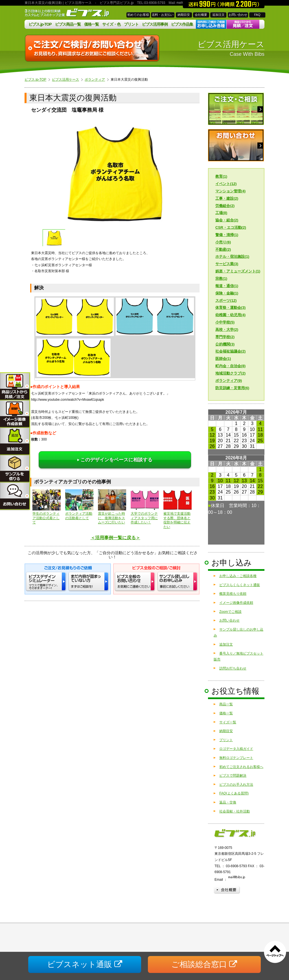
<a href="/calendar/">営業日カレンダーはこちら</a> (236, 477)
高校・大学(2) (227, 330)
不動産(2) (223, 249)
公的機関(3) (225, 344)
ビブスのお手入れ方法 (236, 785)
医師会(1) (223, 359)
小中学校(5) (225, 322)
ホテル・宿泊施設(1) (232, 256)
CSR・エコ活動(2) (231, 227)
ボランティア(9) (229, 381)
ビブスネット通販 (85, 964)
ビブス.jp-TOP (40, 24)
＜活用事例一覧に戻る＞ (115, 538)
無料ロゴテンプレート (236, 758)
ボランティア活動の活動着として (79, 505)
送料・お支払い (163, 15)
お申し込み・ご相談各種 (238, 576)
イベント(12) (226, 184)
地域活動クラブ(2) (230, 373)
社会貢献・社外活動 (235, 811)
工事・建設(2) (227, 198)
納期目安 (184, 15)
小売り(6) (223, 242)
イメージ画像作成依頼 (236, 603)
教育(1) (221, 176)
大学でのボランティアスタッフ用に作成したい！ (145, 507)
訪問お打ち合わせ (233, 668)
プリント (131, 24)
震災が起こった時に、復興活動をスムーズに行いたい (112, 507)
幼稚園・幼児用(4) (230, 315)
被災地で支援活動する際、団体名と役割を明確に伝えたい (178, 509)
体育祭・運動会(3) (230, 308)
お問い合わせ (238, 15)
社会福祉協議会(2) (230, 351)
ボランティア (95, 80)
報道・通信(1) (227, 286)
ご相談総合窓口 (204, 964)
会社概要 (201, 15)
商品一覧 (226, 704)
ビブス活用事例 (155, 24)
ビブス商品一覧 (68, 24)
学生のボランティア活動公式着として (47, 507)
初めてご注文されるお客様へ (241, 767)
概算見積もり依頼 (233, 594)
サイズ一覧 (228, 722)
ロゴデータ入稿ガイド (236, 749)
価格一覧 (91, 24)
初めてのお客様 (138, 15)
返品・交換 (228, 802)
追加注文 (218, 15)
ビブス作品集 (182, 24)
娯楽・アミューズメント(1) (238, 271)
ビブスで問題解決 (233, 776)
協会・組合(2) (227, 220)
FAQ (257, 15)
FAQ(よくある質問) (234, 793)
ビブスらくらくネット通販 (240, 585)
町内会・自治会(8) (230, 366)
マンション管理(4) (230, 191)
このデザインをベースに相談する (115, 460)
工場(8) (221, 213)
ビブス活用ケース (65, 80)
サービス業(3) (227, 264)
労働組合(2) (225, 206)
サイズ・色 (111, 24)
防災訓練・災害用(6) (232, 388)
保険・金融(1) (227, 293)
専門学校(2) (225, 337)
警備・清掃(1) (227, 235)
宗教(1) (221, 278)
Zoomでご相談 (230, 612)
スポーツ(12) (226, 300)
